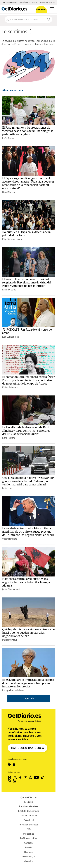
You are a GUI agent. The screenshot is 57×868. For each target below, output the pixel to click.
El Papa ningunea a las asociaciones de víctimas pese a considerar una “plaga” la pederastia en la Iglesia (28, 131)
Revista (28, 847)
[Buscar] (49, 19)
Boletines (29, 852)
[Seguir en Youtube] (36, 777)
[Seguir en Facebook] (20, 777)
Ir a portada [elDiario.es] (29, 698)
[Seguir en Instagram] (30, 777)
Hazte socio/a (41, 10)
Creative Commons (28, 815)
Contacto (28, 843)
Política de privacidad (29, 825)
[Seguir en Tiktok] (43, 777)
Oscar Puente (34, 2)
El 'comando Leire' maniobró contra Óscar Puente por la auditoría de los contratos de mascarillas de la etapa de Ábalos (28, 380)
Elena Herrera (9, 438)
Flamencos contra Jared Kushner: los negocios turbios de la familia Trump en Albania (27, 582)
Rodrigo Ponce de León (13, 690)
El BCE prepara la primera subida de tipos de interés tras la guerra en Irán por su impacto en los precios (28, 683)
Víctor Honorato (10, 539)
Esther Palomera (10, 387)
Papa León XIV (23, 2)
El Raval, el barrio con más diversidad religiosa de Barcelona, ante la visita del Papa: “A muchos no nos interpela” (27, 283)
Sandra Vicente (9, 290)
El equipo (29, 802)
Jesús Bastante (9, 138)
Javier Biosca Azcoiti (11, 589)
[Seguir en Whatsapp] (9, 781)
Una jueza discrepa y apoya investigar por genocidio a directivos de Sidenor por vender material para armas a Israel (28, 481)
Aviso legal (29, 820)
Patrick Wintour (10, 640)
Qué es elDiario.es (29, 797)
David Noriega (9, 192)
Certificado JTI (28, 857)
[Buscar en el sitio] (25, 19)
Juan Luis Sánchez (10, 337)
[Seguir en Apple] (14, 764)
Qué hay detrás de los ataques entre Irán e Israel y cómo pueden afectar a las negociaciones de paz (28, 633)
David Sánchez (43, 2)
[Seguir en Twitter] (15, 777)
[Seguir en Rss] (15, 781)
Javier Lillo (7, 488)
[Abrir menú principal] (52, 9)
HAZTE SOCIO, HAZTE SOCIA (28, 748)
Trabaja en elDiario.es (28, 806)
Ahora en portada (13, 90)
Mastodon (28, 861)
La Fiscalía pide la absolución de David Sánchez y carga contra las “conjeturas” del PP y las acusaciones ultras (27, 431)
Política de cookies (28, 838)
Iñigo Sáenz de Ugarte (12, 239)
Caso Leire (53, 2)
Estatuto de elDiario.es (28, 811)
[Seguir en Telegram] (25, 777)
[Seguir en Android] (9, 764)
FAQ (28, 829)
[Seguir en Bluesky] (9, 777)
